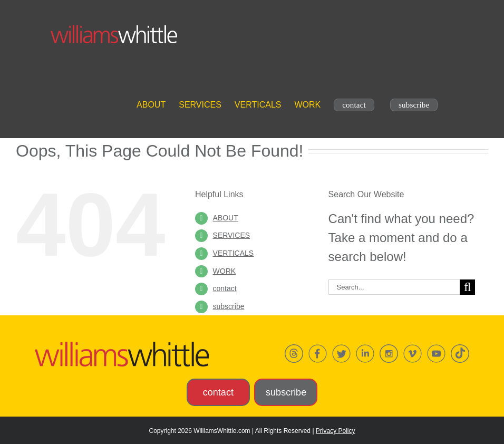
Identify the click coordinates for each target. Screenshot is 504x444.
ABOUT (226, 218)
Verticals (234, 253)
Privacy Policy (336, 431)
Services (232, 235)
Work (225, 271)
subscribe (229, 306)
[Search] (467, 287)
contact (225, 288)
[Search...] (394, 287)
